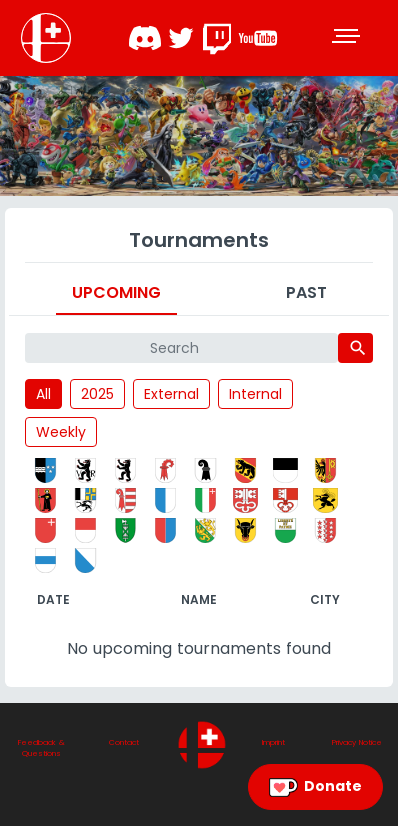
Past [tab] (306, 292)
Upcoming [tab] (116, 292)
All (43, 394)
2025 (97, 394)
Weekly (61, 432)
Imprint (273, 742)
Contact (124, 742)
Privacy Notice (357, 742)
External (171, 394)
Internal (255, 394)
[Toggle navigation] (348, 38)
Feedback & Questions (41, 748)
